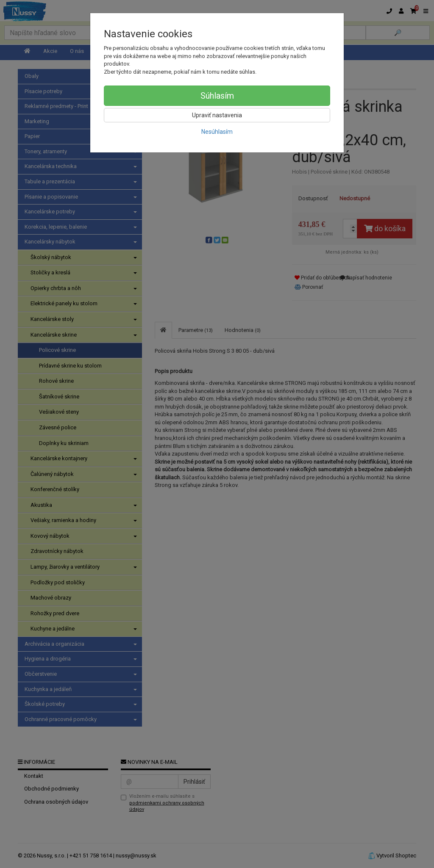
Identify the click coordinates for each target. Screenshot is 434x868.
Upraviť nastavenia (217, 115)
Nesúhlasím (217, 132)
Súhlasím (217, 96)
